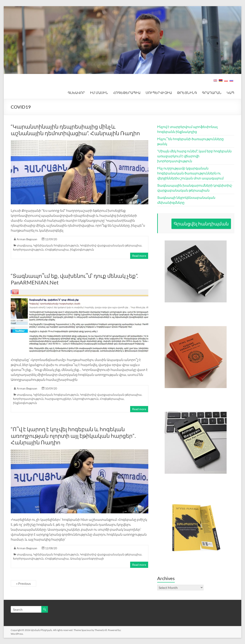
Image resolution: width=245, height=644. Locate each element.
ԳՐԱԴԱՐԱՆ (212, 93)
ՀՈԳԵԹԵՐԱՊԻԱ (127, 93)
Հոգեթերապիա (57, 249)
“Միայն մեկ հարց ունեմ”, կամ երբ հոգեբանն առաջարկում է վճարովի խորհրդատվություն (194, 156)
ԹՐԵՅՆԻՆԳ (187, 93)
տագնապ (24, 245)
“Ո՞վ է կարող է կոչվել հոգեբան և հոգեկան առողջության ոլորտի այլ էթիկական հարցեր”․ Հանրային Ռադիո (73, 436)
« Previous (23, 583)
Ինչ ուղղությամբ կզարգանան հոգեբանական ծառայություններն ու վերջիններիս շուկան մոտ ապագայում (190, 173)
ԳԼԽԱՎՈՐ (76, 93)
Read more (139, 256)
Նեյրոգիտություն (86, 399)
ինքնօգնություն (82, 249)
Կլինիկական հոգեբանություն (56, 245)
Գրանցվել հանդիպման (201, 224)
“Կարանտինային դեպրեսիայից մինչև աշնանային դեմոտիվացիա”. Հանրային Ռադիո (75, 130)
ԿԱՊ (230, 93)
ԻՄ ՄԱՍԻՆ (99, 93)
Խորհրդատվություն (28, 249)
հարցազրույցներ (58, 399)
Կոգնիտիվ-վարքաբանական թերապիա (111, 245)
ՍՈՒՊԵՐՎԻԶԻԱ (159, 93)
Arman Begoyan (27, 239)
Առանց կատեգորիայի (87, 558)
